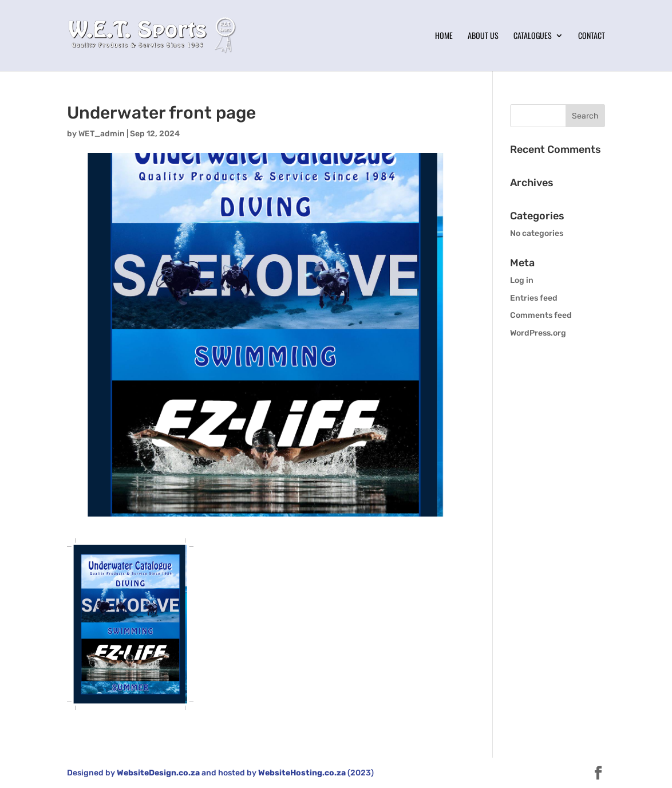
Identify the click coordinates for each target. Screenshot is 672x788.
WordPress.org (538, 333)
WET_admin (102, 134)
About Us (483, 36)
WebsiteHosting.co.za (302, 773)
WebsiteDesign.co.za (158, 773)
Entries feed (534, 298)
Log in (522, 280)
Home (444, 36)
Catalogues (533, 36)
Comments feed (541, 315)
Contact (592, 36)
